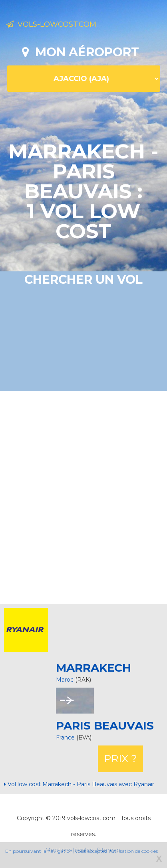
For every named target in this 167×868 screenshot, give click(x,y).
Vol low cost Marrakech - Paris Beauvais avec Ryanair (79, 784)
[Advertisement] (83, 496)
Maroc (65, 680)
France (66, 738)
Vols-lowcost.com (51, 24)
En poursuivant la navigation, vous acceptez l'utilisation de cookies (82, 851)
